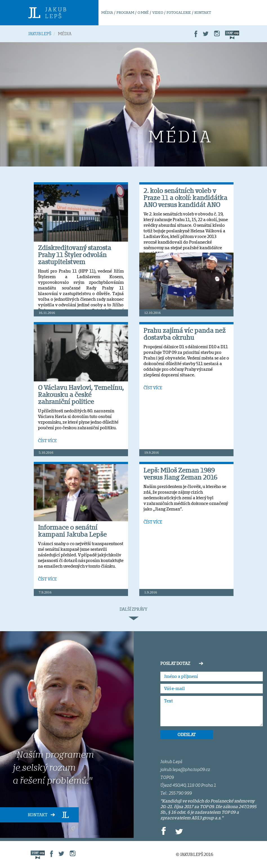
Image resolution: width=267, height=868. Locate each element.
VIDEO (158, 13)
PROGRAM (125, 13)
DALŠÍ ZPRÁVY (133, 613)
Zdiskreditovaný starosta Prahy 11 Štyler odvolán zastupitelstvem (75, 255)
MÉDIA (107, 13)
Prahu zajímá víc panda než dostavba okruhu (185, 334)
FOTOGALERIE (179, 13)
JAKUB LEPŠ (40, 34)
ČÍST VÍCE (47, 441)
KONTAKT (203, 13)
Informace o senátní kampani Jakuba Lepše (72, 531)
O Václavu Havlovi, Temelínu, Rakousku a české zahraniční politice (81, 394)
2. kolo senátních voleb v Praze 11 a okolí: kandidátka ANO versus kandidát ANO (185, 198)
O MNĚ (143, 13)
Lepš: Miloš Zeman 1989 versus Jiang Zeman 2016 (180, 474)
